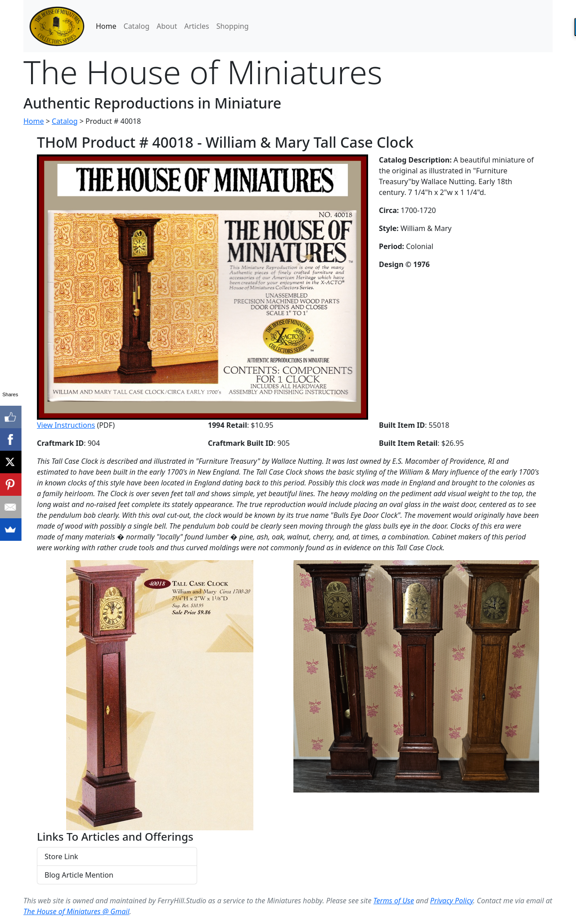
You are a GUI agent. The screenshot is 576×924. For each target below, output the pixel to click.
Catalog (137, 26)
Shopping (233, 26)
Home (106, 26)
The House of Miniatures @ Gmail (76, 911)
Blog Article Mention (79, 875)
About (167, 26)
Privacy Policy (452, 901)
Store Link (61, 856)
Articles (196, 26)
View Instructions (66, 425)
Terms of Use (394, 901)
